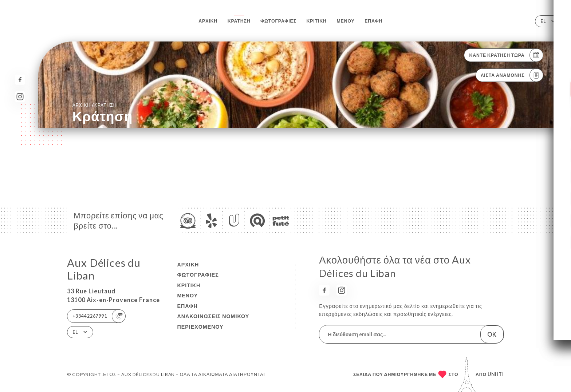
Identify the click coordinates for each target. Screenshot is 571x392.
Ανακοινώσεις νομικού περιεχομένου (213, 321)
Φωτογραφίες (278, 21)
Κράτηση (239, 21)
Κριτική (317, 21)
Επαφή (373, 21)
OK (492, 334)
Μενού (345, 21)
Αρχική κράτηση (95, 105)
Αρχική (208, 21)
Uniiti (496, 374)
